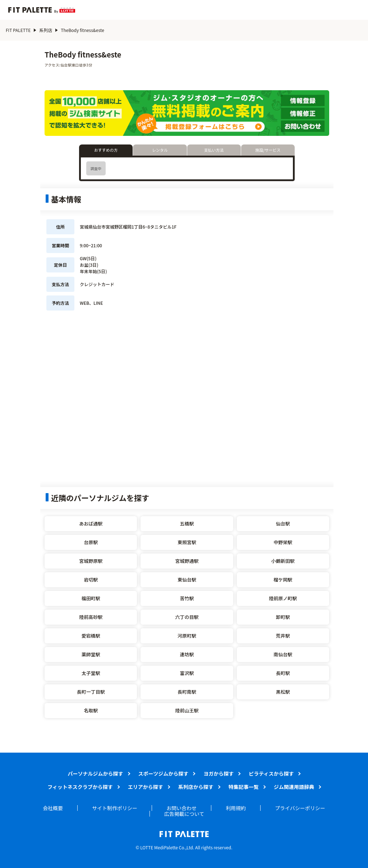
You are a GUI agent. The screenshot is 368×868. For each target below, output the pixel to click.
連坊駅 (187, 654)
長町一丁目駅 (91, 692)
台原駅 (91, 542)
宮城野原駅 (91, 561)
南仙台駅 (283, 654)
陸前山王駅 (187, 710)
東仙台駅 (187, 580)
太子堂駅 (91, 673)
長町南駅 (187, 692)
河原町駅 (187, 636)
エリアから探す (146, 787)
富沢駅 (187, 673)
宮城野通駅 (187, 561)
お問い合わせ (181, 808)
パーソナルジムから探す (96, 773)
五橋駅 (187, 523)
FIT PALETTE (18, 30)
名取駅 (91, 710)
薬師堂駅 (91, 654)
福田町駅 (91, 598)
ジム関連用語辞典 (294, 787)
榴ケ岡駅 (283, 580)
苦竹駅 (187, 598)
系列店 (46, 30)
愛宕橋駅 (91, 636)
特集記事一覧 (244, 787)
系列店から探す (196, 787)
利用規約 (236, 808)
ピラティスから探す (271, 773)
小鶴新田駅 (283, 561)
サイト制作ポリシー (115, 808)
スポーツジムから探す (164, 773)
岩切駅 (91, 580)
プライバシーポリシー (300, 808)
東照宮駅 (187, 542)
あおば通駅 (91, 523)
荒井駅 (283, 636)
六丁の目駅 (187, 617)
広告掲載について (184, 814)
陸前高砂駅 (91, 617)
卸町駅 (283, 617)
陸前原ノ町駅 (283, 598)
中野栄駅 (283, 542)
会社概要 (53, 808)
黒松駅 (283, 692)
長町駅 (283, 673)
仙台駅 (283, 523)
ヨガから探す (218, 773)
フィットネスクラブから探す (80, 787)
